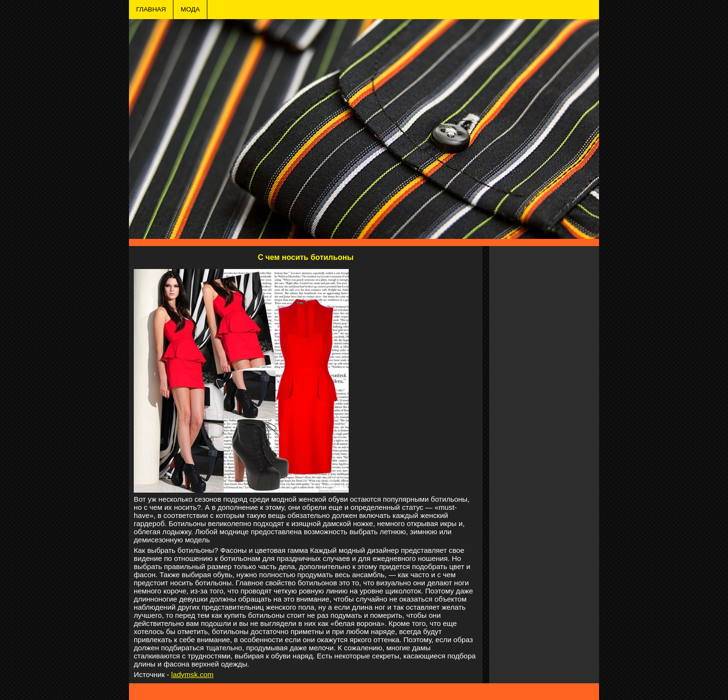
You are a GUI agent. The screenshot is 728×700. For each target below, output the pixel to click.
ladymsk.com (192, 674)
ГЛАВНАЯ (151, 9)
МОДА (190, 9)
